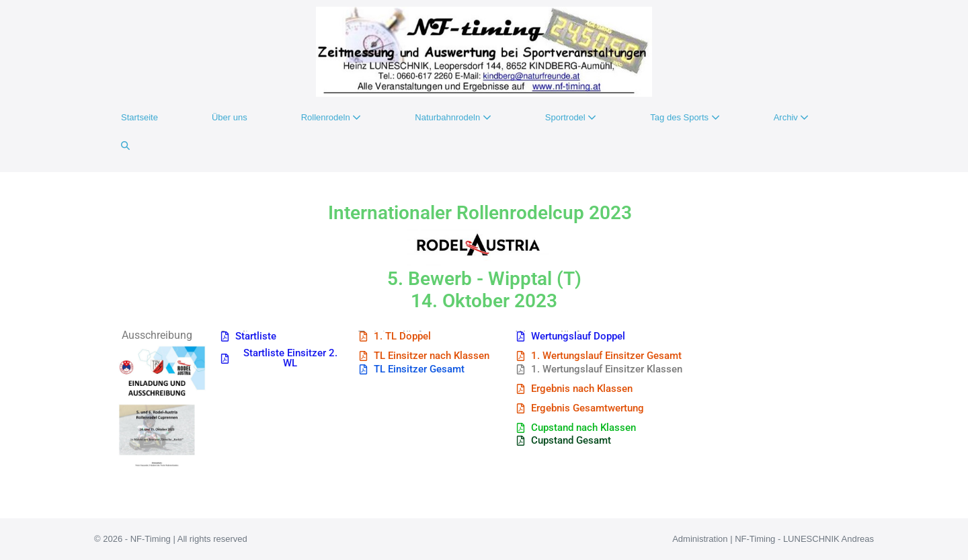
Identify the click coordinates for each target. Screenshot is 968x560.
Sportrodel (571, 117)
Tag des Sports (685, 117)
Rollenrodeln (331, 117)
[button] (125, 146)
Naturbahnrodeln (453, 117)
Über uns (230, 117)
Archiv (792, 117)
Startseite (139, 117)
